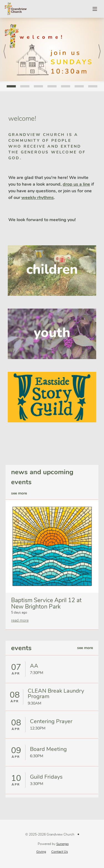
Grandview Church (16, 9)
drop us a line (76, 184)
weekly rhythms (38, 198)
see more (19, 493)
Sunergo (63, 844)
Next (99, 50)
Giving (41, 852)
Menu (95, 9)
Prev (5, 50)
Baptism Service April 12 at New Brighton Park (46, 603)
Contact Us (60, 852)
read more (20, 620)
